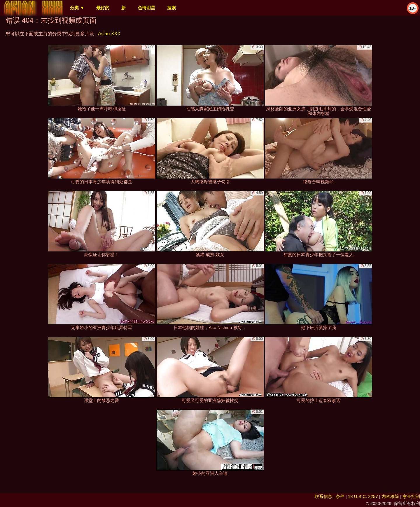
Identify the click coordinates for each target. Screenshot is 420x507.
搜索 (171, 8)
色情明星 (146, 8)
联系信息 (323, 496)
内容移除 (390, 496)
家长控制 (411, 496)
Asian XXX (109, 34)
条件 (340, 496)
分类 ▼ (77, 8)
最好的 (103, 8)
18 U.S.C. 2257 (363, 496)
